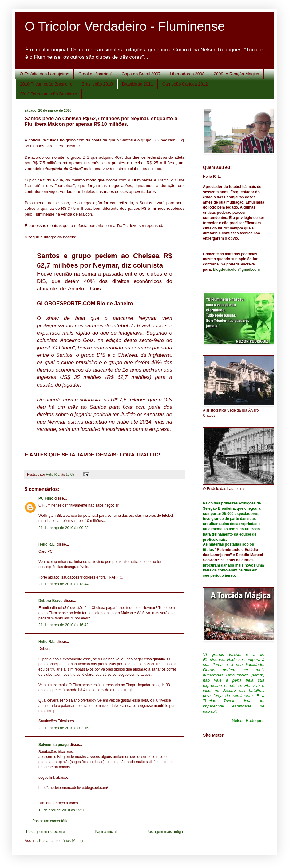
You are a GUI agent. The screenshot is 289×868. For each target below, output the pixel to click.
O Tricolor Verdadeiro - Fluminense (125, 26)
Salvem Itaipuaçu (53, 745)
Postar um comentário (50, 821)
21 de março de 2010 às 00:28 (63, 528)
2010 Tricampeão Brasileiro (46, 84)
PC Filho (46, 498)
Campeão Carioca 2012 (185, 84)
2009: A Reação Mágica (236, 74)
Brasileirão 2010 (97, 84)
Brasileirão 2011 (138, 84)
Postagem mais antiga (165, 832)
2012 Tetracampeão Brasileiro (49, 94)
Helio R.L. (47, 544)
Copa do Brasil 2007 (141, 74)
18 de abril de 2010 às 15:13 (62, 810)
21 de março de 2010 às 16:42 (63, 625)
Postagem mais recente (46, 832)
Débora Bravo (51, 601)
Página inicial (106, 832)
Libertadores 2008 (187, 74)
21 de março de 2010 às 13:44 (63, 584)
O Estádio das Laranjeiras (44, 74)
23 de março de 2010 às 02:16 (63, 728)
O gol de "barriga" (95, 74)
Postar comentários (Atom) (61, 841)
